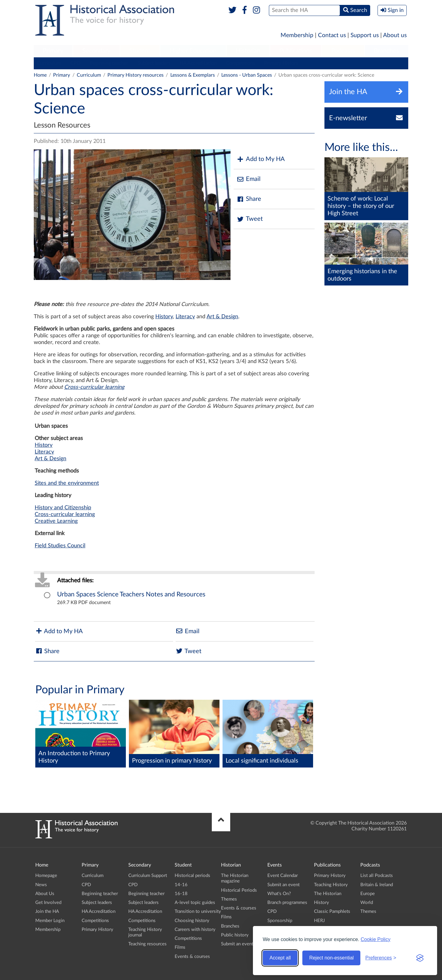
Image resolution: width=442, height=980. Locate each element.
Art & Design (222, 317)
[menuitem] (53, 51)
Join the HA (47, 911)
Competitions (240, 63)
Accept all (280, 958)
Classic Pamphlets (332, 911)
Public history (235, 935)
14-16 (181, 885)
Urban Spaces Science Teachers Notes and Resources (131, 594)
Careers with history (195, 930)
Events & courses (192, 957)
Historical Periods (239, 890)
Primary (53, 51)
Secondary (96, 51)
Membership (297, 35)
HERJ (319, 921)
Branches (386, 51)
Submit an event (237, 944)
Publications (296, 51)
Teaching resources (147, 944)
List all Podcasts (377, 876)
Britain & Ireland (377, 885)
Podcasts (343, 51)
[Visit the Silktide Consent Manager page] (420, 958)
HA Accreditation (198, 63)
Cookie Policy (376, 939)
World (367, 903)
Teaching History (331, 885)
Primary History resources (136, 75)
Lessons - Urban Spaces (247, 75)
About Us (45, 894)
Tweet (250, 219)
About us (395, 35)
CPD (75, 63)
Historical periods (192, 876)
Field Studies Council (60, 546)
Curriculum (49, 63)
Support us (365, 35)
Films (180, 947)
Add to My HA (261, 159)
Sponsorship (280, 921)
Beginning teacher (109, 63)
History (164, 317)
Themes (229, 899)
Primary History (281, 63)
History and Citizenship (63, 508)
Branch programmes (287, 903)
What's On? (279, 894)
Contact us (332, 35)
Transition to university (198, 911)
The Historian (328, 894)
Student (140, 51)
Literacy (185, 317)
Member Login (50, 921)
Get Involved (48, 903)
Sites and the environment (67, 483)
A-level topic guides (195, 903)
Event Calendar (283, 876)
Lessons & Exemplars (193, 75)
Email (249, 179)
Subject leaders (154, 63)
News (41, 885)
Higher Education (193, 51)
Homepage (46, 876)
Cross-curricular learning (94, 387)
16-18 (181, 894)
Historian (248, 51)
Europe (368, 894)
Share (249, 199)
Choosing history (192, 921)
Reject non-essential (331, 958)
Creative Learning (56, 521)
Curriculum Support (148, 876)
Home (40, 75)
